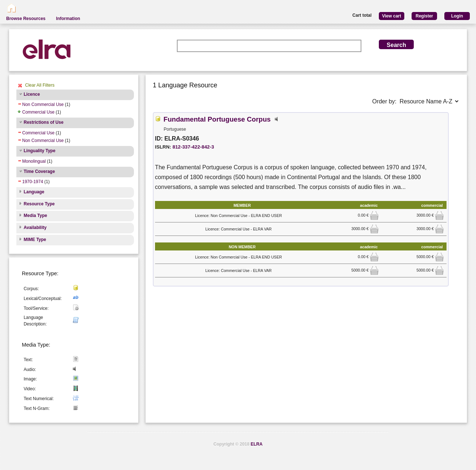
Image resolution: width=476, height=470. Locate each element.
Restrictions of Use (43, 122)
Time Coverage (39, 171)
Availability (35, 228)
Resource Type (39, 204)
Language (34, 192)
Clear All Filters (40, 85)
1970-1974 (33, 182)
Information (68, 19)
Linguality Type (39, 151)
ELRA (257, 444)
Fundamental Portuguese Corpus (217, 119)
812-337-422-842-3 (193, 147)
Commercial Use (38, 112)
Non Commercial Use (43, 104)
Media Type (35, 216)
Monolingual (34, 161)
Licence (32, 94)
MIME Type (35, 240)
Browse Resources (26, 19)
